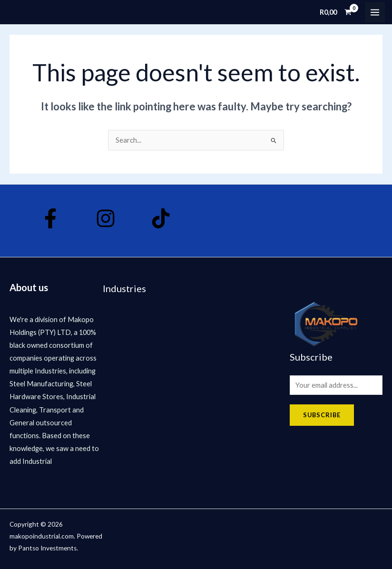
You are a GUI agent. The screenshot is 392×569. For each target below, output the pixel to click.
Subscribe (322, 415)
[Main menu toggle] (375, 12)
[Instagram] (105, 218)
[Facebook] (50, 218)
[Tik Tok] (159, 218)
